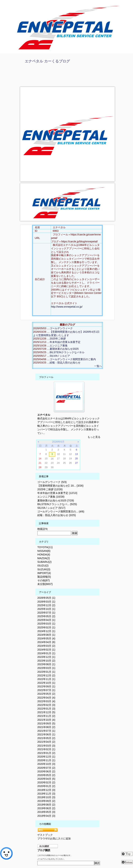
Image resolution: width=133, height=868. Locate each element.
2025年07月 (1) (46, 613)
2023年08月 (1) (46, 664)
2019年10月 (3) (46, 797)
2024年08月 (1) (46, 635)
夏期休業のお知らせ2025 (64, 349)
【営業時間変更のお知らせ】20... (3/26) (60, 486)
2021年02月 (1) (46, 749)
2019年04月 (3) (46, 816)
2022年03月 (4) (46, 701)
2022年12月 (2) (46, 675)
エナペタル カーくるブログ (47, 61)
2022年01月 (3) (46, 709)
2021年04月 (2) (46, 742)
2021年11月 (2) (46, 716)
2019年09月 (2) (46, 801)
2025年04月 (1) (46, 620)
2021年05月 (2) (46, 738)
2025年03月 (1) (46, 624)
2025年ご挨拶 (58, 339)
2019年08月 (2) (46, 805)
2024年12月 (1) (46, 631)
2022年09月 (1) (46, 686)
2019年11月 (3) (46, 794)
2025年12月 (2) (46, 605)
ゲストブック (45, 835)
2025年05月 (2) (46, 616)
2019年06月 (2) (46, 808)
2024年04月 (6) (46, 642)
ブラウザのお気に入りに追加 (54, 839)
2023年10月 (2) (46, 661)
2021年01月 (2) (46, 753)
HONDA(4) (44, 555)
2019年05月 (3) (46, 812)
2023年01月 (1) (46, 672)
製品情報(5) (44, 577)
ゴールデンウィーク (61, 328)
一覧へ (98, 366)
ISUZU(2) (43, 566)
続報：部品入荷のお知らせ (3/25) (57, 515)
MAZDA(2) (44, 558)
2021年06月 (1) (46, 734)
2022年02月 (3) (46, 705)
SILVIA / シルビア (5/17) (51, 508)
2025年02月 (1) (46, 627)
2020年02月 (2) (46, 782)
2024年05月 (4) (46, 638)
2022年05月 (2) (46, 694)
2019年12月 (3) (46, 790)
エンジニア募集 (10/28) (51, 497)
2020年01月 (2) (46, 786)
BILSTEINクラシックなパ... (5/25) (57, 504)
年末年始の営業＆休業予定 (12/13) (57, 493)
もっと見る (94, 437)
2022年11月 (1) (46, 679)
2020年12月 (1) (46, 757)
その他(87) (44, 580)
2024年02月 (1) (46, 650)
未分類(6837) (45, 584)
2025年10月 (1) (46, 609)
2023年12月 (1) (46, 657)
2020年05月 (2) (46, 775)
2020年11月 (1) (46, 760)
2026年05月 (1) (46, 598)
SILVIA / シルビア (60, 356)
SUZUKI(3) (44, 569)
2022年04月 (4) (46, 698)
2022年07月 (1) (46, 690)
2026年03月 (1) (46, 602)
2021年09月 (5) (46, 723)
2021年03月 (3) (46, 746)
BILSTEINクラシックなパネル (67, 352)
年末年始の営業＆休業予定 (65, 342)
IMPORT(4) (44, 573)
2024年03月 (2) (46, 646)
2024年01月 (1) (46, 653)
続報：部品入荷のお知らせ (65, 363)
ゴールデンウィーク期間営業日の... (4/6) (61, 511)
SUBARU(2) (45, 562)
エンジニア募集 (59, 346)
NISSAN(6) (44, 551)
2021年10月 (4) (46, 720)
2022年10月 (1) (46, 683)
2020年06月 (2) (46, 771)
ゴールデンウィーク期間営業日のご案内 (73, 359)
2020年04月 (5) (46, 779)
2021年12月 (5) (46, 712)
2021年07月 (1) (46, 731)
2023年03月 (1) (46, 668)
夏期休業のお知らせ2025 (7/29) (56, 501)
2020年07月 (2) (46, 768)
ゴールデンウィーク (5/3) (52, 482)
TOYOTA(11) (45, 547)
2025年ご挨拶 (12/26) (50, 489)
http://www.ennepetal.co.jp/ (67, 307)
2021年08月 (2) (46, 727)
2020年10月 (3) (46, 764)
